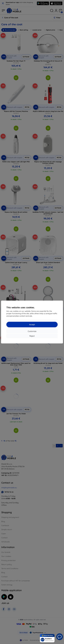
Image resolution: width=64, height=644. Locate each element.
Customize (32, 331)
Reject (32, 336)
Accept (32, 325)
